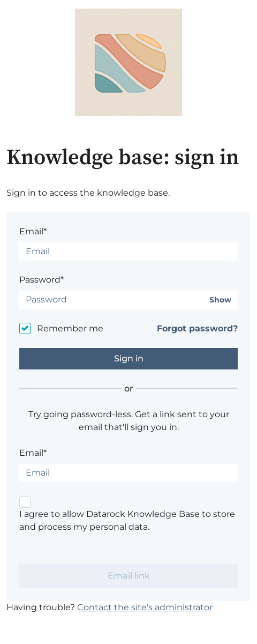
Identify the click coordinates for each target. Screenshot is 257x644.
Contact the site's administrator (145, 607)
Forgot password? (197, 328)
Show (220, 300)
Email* (33, 231)
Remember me (70, 328)
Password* (41, 280)
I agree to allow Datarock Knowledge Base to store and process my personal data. (127, 520)
